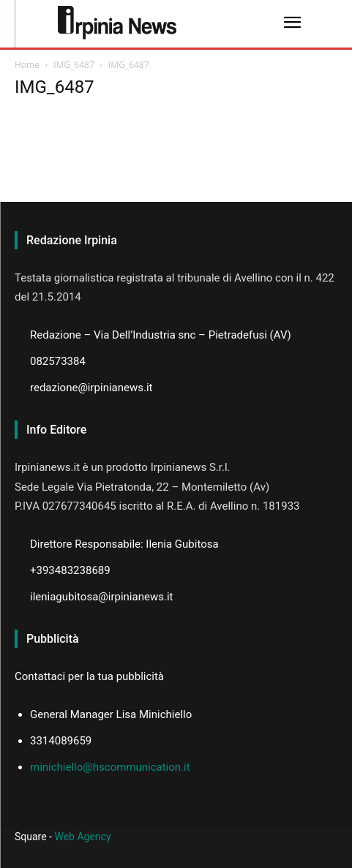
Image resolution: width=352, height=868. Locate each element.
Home (27, 65)
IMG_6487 (74, 65)
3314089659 (61, 741)
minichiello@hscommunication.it (110, 767)
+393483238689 (70, 570)
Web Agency (82, 837)
